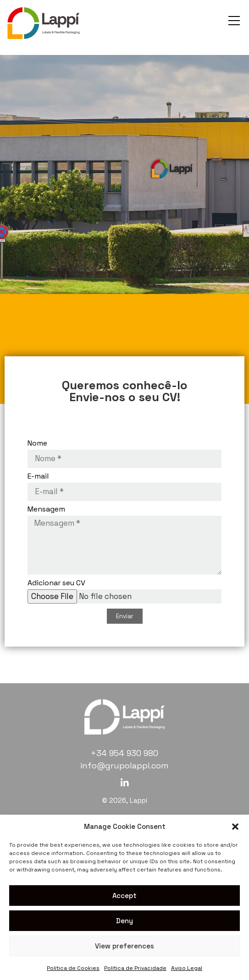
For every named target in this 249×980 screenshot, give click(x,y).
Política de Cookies (73, 968)
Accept (124, 896)
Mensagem (46, 510)
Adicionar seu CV (56, 583)
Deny (124, 921)
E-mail (38, 477)
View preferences (124, 946)
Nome (37, 444)
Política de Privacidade (135, 968)
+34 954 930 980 (124, 753)
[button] (235, 827)
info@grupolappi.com (124, 765)
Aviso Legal (187, 968)
